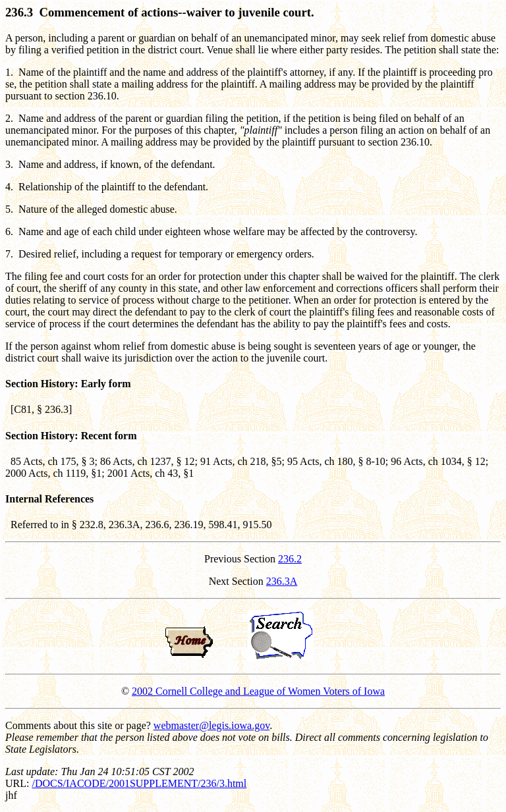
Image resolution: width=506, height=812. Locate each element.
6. (9, 231)
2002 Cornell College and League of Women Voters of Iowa (258, 691)
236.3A (282, 581)
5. (9, 209)
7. (9, 254)
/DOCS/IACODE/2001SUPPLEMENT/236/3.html (139, 783)
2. (9, 118)
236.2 (290, 559)
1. (9, 72)
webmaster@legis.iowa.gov (211, 725)
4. (9, 187)
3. (9, 164)
